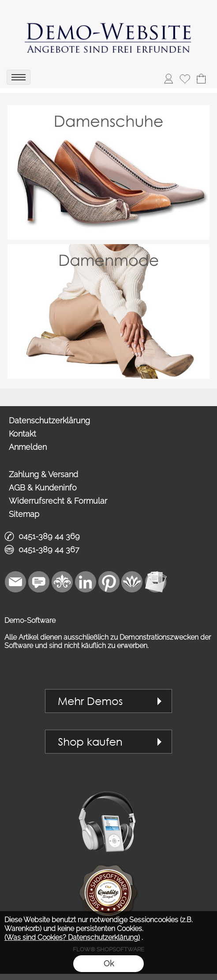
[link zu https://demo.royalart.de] (108, 33)
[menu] (19, 77)
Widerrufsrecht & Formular (58, 501)
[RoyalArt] (62, 582)
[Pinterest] (109, 582)
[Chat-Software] (39, 582)
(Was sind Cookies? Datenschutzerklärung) (72, 937)
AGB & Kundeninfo (43, 488)
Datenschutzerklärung (49, 420)
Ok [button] (109, 963)
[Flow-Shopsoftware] (132, 582)
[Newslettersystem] (156, 582)
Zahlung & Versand (43, 474)
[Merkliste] (185, 79)
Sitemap (24, 514)
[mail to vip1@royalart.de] (15, 582)
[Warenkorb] (201, 79)
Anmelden (28, 447)
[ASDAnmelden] (168, 79)
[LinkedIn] (86, 582)
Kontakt (22, 434)
